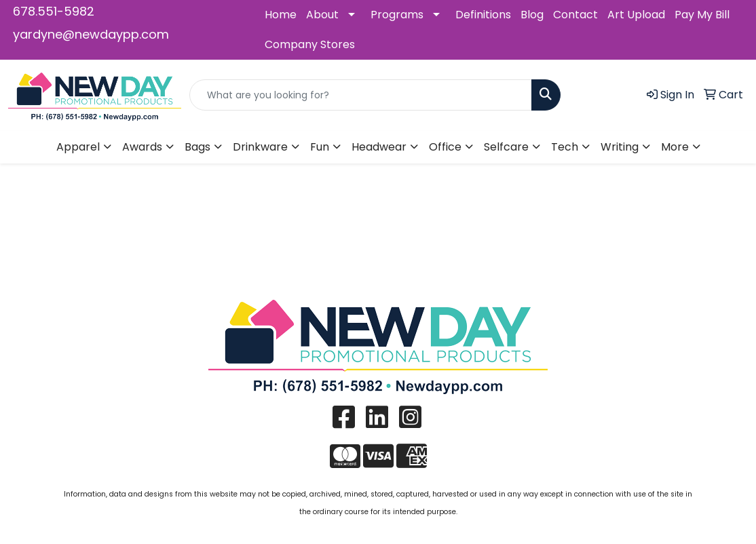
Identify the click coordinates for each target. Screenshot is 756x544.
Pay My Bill (702, 15)
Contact (575, 15)
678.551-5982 (54, 11)
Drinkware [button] (260, 147)
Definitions (483, 15)
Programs (397, 15)
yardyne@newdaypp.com (91, 34)
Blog (532, 15)
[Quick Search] (361, 95)
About (322, 15)
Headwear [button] (379, 147)
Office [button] (445, 147)
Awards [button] (142, 147)
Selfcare (506, 147)
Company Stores (310, 44)
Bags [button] (197, 147)
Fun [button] (320, 147)
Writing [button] (620, 147)
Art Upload (636, 15)
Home (281, 15)
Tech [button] (565, 147)
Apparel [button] (78, 147)
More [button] (675, 147)
